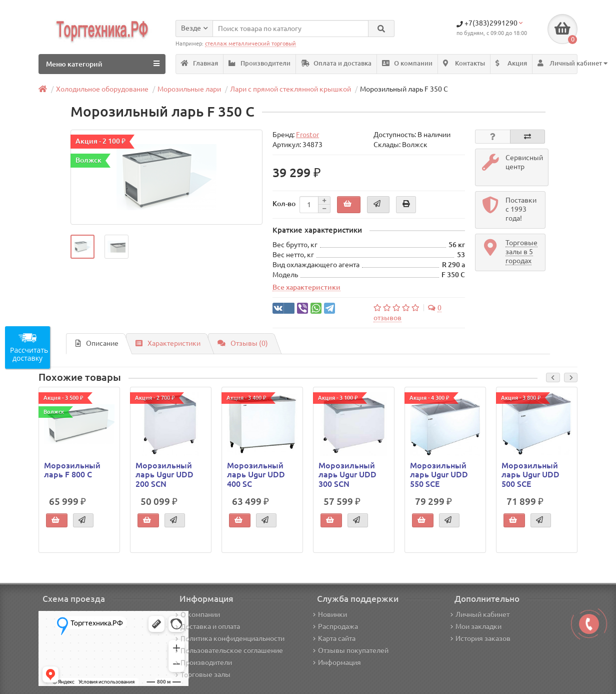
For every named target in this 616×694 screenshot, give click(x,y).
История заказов (480, 638)
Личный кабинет (480, 614)
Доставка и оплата (208, 626)
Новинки (330, 614)
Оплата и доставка (336, 63)
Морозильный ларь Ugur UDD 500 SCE (530, 474)
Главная (199, 63)
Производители (259, 63)
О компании (407, 63)
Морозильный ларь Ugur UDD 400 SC (256, 474)
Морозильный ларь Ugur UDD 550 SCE (439, 474)
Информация (337, 662)
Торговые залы (203, 674)
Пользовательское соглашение (229, 650)
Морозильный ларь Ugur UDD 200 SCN (164, 474)
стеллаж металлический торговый (250, 44)
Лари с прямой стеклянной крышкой (290, 89)
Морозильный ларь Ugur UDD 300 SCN (347, 474)
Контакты (464, 63)
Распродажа (335, 626)
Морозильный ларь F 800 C (72, 470)
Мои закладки (476, 626)
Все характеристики (306, 287)
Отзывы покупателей (351, 650)
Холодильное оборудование (102, 89)
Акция (511, 63)
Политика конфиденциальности (230, 638)
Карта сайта (334, 638)
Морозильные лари (189, 89)
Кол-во (284, 204)
